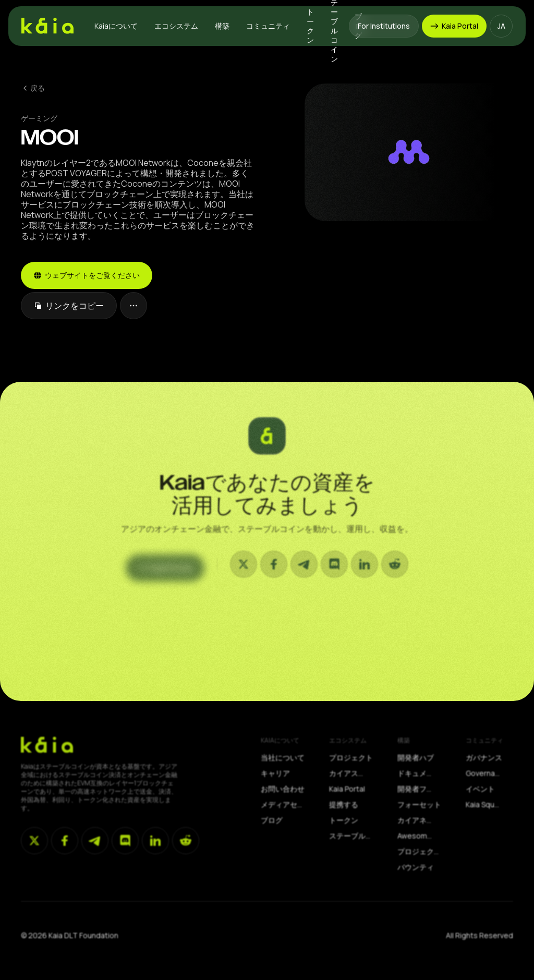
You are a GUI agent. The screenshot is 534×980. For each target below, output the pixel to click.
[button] (116, 26)
